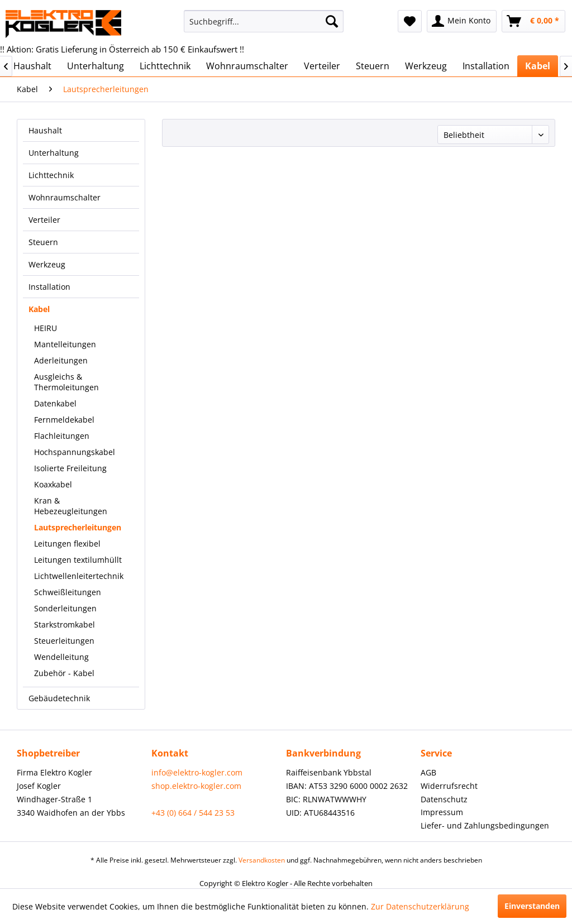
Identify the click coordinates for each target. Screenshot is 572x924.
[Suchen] (332, 21)
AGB (428, 772)
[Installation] (486, 66)
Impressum (442, 812)
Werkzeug (47, 264)
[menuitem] (264, 21)
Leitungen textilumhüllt (78, 560)
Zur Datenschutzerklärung (420, 906)
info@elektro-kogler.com (197, 772)
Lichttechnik (51, 175)
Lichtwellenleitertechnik (79, 576)
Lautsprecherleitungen (78, 527)
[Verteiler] (322, 66)
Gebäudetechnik (59, 698)
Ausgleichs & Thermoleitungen (66, 382)
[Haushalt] (32, 66)
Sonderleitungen (65, 608)
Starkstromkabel (65, 624)
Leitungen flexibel (67, 544)
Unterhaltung (54, 153)
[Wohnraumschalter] (247, 66)
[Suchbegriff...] (264, 21)
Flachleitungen (62, 436)
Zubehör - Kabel (64, 673)
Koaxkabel (53, 484)
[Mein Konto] (462, 21)
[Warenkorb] (533, 21)
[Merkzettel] (410, 21)
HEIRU (46, 328)
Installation (49, 287)
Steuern (43, 242)
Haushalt (45, 130)
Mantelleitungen (65, 344)
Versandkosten (262, 860)
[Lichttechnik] (165, 66)
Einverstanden (532, 906)
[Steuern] (373, 66)
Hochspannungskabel (75, 452)
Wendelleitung (61, 657)
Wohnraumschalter (65, 197)
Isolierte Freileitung (70, 468)
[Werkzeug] (426, 66)
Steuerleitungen (64, 641)
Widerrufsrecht (449, 786)
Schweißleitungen (68, 592)
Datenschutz (444, 799)
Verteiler (44, 220)
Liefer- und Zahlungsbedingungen (485, 825)
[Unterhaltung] (96, 66)
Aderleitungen (61, 360)
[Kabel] (538, 66)
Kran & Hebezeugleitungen (71, 506)
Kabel (39, 309)
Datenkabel (55, 403)
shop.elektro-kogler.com (196, 786)
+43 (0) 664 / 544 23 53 (193, 813)
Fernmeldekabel (64, 420)
